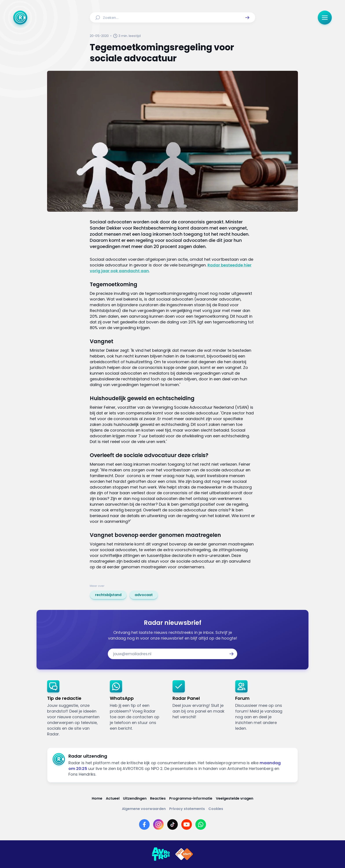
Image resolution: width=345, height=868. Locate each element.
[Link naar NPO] (184, 854)
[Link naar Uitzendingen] (135, 798)
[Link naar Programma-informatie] (191, 798)
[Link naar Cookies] (216, 809)
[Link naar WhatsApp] (201, 824)
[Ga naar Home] (20, 18)
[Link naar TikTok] (172, 824)
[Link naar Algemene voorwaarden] (144, 809)
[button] (247, 18)
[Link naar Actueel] (113, 798)
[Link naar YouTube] (187, 824)
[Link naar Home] (97, 798)
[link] (108, 595)
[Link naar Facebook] (144, 824)
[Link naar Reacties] (158, 798)
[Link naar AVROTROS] (161, 854)
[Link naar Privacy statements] (187, 809)
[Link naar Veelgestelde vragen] (235, 798)
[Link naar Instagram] (158, 824)
